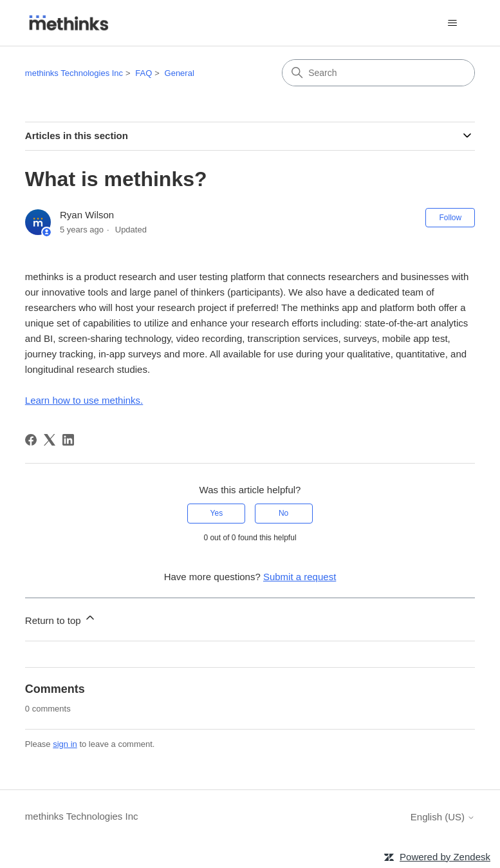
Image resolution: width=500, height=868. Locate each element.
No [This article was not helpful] (283, 513)
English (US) (443, 817)
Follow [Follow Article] (450, 218)
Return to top (61, 618)
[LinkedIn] (68, 440)
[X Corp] (50, 440)
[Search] (378, 73)
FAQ (144, 73)
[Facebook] (31, 440)
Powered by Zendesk (445, 857)
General (180, 73)
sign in (65, 744)
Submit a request (300, 577)
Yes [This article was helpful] (217, 513)
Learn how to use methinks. (84, 400)
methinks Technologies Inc (74, 73)
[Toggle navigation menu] (452, 23)
